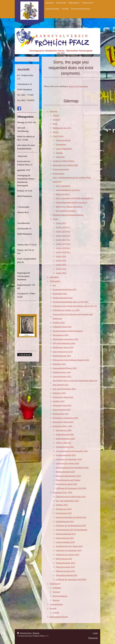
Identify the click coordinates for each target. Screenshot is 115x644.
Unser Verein (58, 136)
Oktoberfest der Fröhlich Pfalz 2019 (71, 497)
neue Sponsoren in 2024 (63, 352)
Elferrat (56, 115)
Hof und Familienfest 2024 (64, 343)
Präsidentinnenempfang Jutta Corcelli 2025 (71, 302)
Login (95, 633)
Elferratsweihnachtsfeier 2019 (68, 476)
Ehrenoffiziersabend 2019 (66, 484)
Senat (55, 124)
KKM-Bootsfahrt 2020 (65, 439)
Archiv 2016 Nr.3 (63, 236)
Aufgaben (57, 588)
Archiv (56, 219)
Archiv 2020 (61, 260)
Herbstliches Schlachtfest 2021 (65, 418)
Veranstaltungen (56, 604)
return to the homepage (78, 86)
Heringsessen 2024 (61, 335)
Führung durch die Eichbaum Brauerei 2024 (71, 360)
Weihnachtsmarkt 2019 (65, 472)
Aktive (56, 132)
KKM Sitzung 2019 (64, 559)
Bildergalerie (55, 281)
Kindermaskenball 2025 (63, 298)
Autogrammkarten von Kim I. (68, 190)
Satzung (59, 153)
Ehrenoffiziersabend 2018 (66, 575)
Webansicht (93, 638)
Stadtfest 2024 (59, 323)
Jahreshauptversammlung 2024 (66, 339)
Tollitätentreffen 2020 (65, 447)
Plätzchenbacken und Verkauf (68, 480)
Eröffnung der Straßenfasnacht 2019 (71, 526)
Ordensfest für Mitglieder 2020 (69, 459)
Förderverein (55, 584)
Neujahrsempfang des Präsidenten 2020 (72, 468)
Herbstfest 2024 (59, 364)
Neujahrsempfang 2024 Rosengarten (68, 331)
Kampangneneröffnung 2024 (65, 368)
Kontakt (53, 608)
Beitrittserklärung (60, 596)
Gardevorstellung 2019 (65, 542)
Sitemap (36, 633)
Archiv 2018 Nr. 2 (63, 252)
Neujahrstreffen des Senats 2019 (69, 546)
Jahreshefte (54, 277)
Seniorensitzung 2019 (65, 538)
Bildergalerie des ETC (62, 128)
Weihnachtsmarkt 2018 (65, 563)
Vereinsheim (61, 144)
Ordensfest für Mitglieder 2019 (69, 550)
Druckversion (24, 633)
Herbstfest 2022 (59, 393)
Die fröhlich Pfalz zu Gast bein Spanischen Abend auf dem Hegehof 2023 (75, 383)
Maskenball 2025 (60, 294)
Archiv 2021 (61, 265)
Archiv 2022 (61, 269)
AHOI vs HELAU (63, 443)
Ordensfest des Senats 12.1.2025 (66, 310)
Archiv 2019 (61, 256)
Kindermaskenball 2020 (66, 455)
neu (54, 285)
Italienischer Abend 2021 (63, 422)
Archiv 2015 (61, 223)
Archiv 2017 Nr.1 (63, 240)
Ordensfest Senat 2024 (62, 327)
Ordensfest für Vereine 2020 (67, 463)
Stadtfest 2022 (59, 401)
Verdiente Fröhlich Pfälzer (64, 161)
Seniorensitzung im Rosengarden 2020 (72, 451)
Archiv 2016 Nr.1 (63, 227)
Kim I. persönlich (63, 186)
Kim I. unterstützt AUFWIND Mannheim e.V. (75, 198)
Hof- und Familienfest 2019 (67, 501)
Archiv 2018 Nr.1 (63, 248)
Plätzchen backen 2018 (65, 571)
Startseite (54, 111)
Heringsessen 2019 (64, 509)
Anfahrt (56, 613)
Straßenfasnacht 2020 (65, 434)
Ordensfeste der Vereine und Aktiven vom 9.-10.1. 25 (75, 306)
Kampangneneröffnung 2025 (65, 289)
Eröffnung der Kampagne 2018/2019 (71, 579)
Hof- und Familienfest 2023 (64, 389)
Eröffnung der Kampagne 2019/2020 (71, 488)
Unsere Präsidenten (64, 149)
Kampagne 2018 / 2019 (62, 492)
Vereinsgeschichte (63, 140)
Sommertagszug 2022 (62, 410)
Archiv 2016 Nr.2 (63, 231)
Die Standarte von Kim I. (66, 211)
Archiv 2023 (61, 273)
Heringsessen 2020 (64, 430)
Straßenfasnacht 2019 (65, 521)
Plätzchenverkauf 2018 (65, 567)
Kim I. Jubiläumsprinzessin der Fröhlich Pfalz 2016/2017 (72, 180)
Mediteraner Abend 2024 (63, 347)
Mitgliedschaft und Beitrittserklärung (68, 215)
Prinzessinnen (58, 174)
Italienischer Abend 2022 (63, 397)
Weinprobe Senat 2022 (62, 405)
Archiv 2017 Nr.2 (63, 244)
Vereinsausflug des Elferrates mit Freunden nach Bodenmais (73, 316)
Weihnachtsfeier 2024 (62, 372)
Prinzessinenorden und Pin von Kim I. (72, 202)
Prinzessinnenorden (61, 169)
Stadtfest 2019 (62, 505)
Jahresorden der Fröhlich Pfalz (65, 165)
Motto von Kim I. (63, 194)
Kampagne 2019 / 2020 (62, 426)
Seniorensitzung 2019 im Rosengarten (72, 530)
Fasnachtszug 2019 (64, 513)
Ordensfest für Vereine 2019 (67, 555)
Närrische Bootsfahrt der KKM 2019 (71, 517)
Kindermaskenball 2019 (66, 534)
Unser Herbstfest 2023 (62, 376)
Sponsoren (60, 157)
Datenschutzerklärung (59, 617)
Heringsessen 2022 (61, 414)
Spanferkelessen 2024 (62, 356)
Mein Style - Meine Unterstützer (69, 207)
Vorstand (56, 120)
